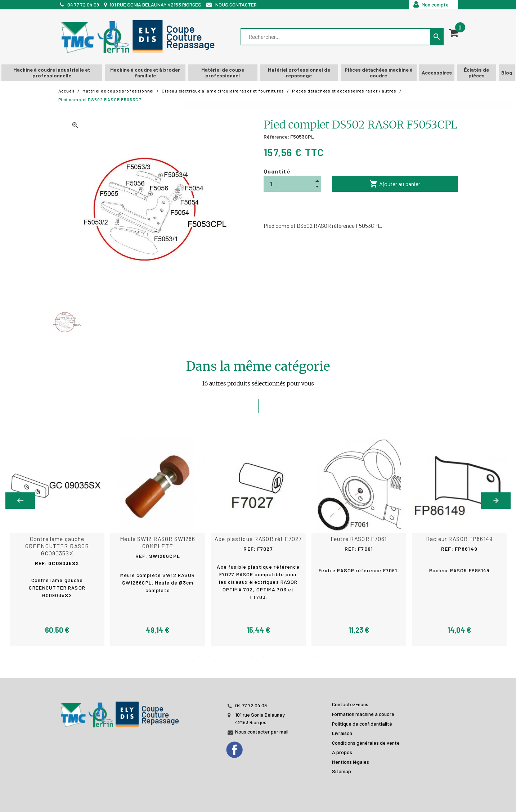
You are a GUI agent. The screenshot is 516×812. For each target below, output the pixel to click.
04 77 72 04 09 (83, 4)
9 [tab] (264, 656)
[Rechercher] (336, 37)
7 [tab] (242, 656)
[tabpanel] (258, 542)
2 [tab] (188, 656)
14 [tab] (318, 656)
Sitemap (342, 771)
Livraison (342, 733)
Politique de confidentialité (362, 723)
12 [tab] (296, 656)
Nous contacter (236, 4)
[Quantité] (292, 184)
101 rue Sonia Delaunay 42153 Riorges (155, 4)
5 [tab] (220, 656)
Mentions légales (351, 761)
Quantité (277, 171)
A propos (342, 752)
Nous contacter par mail (262, 731)
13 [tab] (307, 656)
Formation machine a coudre (363, 714)
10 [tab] (274, 656)
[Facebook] (241, 747)
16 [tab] (339, 656)
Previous (20, 501)
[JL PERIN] (121, 710)
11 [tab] (285, 656)
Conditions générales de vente (366, 742)
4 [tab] (210, 656)
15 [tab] (328, 656)
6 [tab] (231, 656)
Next (496, 501)
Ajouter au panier (395, 184)
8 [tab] (253, 656)
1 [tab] (177, 656)
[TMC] (140, 37)
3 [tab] (199, 656)
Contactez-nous (350, 704)
